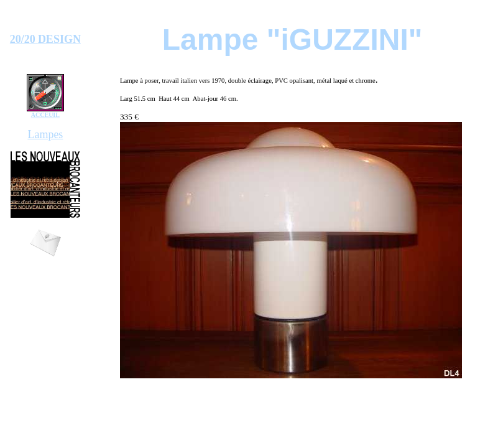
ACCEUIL (45, 115)
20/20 (23, 39)
